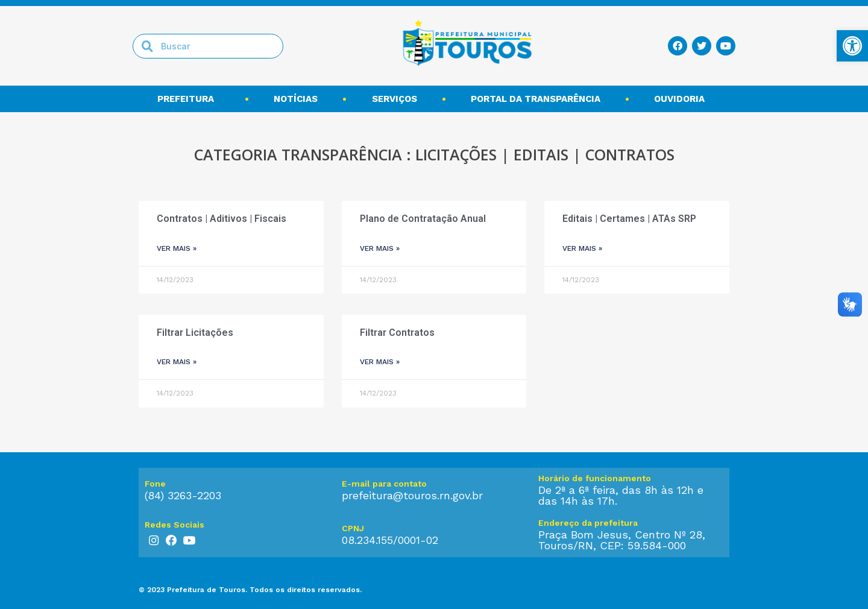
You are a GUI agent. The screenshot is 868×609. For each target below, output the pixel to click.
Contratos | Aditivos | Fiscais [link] (222, 219)
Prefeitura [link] (189, 99)
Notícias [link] (296, 99)
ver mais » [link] (177, 248)
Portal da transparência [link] (536, 99)
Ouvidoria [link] (682, 99)
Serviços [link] (395, 99)
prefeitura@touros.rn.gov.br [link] (412, 495)
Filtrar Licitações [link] (195, 333)
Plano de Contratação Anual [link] (423, 219)
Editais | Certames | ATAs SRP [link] (629, 219)
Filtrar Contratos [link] (397, 333)
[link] (852, 46)
